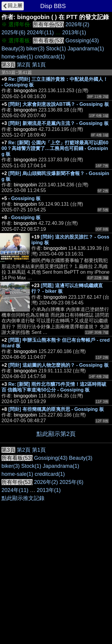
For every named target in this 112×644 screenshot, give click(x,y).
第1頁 (39, 65)
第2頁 (24, 65)
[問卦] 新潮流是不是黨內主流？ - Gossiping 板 (59, 123)
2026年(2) (77, 24)
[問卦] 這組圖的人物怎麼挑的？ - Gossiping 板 (59, 365)
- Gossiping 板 (24, 198)
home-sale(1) (17, 57)
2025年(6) (13, 32)
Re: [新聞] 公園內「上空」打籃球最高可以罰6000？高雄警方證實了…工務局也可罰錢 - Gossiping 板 (55, 148)
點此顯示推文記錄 (23, 498)
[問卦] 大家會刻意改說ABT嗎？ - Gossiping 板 (59, 104)
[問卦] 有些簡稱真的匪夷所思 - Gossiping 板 (56, 409)
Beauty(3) (13, 49)
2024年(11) (40, 32)
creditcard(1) (50, 57)
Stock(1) (56, 49)
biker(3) (35, 49)
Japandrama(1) (86, 49)
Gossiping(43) (82, 41)
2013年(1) (74, 32)
